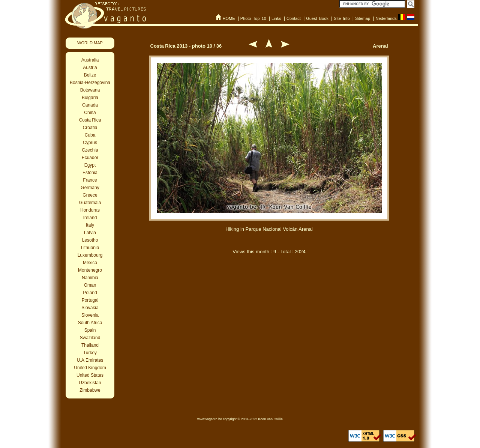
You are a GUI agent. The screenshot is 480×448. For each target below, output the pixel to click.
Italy (90, 225)
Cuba (90, 135)
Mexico (90, 263)
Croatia (90, 128)
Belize (90, 75)
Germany (90, 188)
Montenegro (90, 270)
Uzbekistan (90, 383)
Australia (90, 60)
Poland (90, 293)
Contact (294, 18)
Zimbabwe (90, 390)
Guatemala (90, 203)
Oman (90, 285)
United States (90, 375)
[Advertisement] (269, 299)
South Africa (90, 323)
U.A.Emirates (90, 360)
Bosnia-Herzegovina (90, 83)
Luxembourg (90, 255)
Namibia (90, 278)
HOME (229, 18)
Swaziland (90, 338)
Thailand (90, 345)
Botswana (90, 90)
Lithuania (90, 248)
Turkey (90, 353)
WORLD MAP (90, 43)
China (90, 113)
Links (276, 18)
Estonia (90, 173)
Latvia (90, 233)
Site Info (342, 18)
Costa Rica (90, 120)
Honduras (90, 210)
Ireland (90, 218)
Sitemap (363, 18)
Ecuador (90, 158)
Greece (90, 195)
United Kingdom (90, 368)
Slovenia (90, 315)
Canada (90, 105)
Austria (90, 68)
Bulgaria (90, 98)
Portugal (90, 300)
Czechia (90, 150)
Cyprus (90, 143)
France (90, 180)
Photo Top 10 (253, 18)
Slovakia (90, 308)
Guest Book (317, 18)
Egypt (90, 165)
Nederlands (386, 18)
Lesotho (90, 240)
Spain (90, 330)
